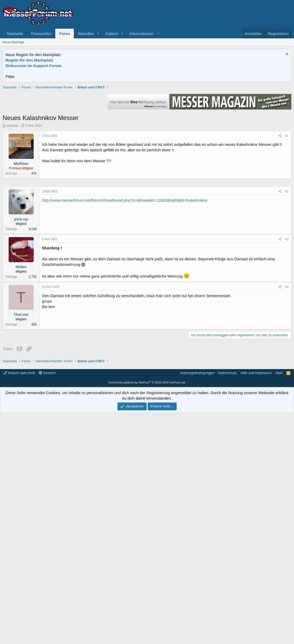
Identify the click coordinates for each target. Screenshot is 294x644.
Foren (65, 34)
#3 (287, 396)
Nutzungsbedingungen (197, 604)
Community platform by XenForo (147, 613)
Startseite (15, 34)
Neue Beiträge (13, 42)
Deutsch (47, 604)
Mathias (13, 200)
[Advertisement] (147, 121)
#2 (287, 348)
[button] (98, 34)
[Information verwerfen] (286, 55)
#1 (287, 210)
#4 (287, 443)
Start (279, 604)
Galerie (112, 34)
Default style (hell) (19, 604)
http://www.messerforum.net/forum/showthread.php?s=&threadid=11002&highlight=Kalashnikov (125, 357)
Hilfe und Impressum (256, 604)
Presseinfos (41, 34)
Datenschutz (227, 604)
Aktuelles (86, 34)
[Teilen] (280, 210)
